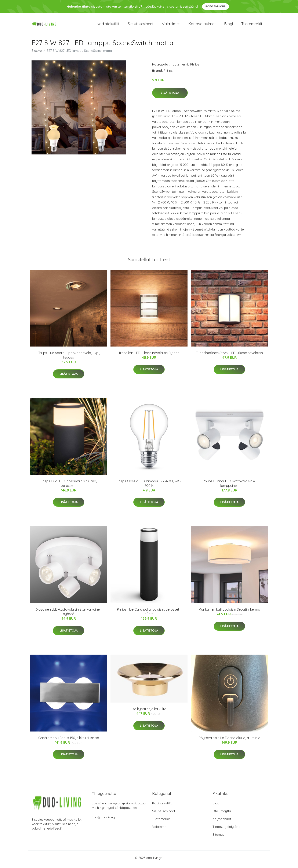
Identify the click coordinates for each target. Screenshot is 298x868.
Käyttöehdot (222, 822)
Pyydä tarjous (216, 6)
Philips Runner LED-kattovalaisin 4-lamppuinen (230, 486)
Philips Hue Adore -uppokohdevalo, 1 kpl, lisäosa (69, 358)
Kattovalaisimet (202, 25)
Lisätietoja (170, 96)
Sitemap (219, 837)
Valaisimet (171, 25)
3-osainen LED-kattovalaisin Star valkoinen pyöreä (69, 615)
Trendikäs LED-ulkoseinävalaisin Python (149, 356)
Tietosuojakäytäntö (227, 830)
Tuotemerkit (252, 25)
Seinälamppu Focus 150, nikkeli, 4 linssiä (69, 741)
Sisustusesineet (141, 25)
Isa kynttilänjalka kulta (149, 712)
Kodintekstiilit (108, 25)
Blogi (228, 25)
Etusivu (37, 54)
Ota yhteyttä (222, 814)
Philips (195, 67)
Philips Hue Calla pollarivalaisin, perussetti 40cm (149, 615)
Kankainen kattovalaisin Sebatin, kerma (230, 612)
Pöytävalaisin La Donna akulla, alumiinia (230, 741)
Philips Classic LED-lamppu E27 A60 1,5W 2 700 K (149, 486)
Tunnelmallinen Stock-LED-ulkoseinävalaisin (230, 356)
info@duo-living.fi (105, 820)
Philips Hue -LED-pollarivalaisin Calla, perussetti (69, 486)
